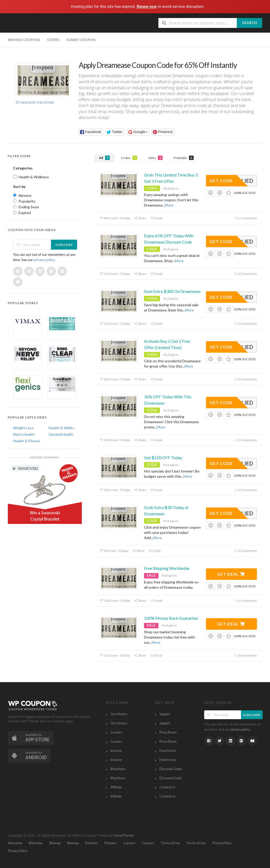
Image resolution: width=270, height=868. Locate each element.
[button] (91, 132)
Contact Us (167, 787)
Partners (91, 843)
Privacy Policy (222, 843)
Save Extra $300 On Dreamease (172, 291)
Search (250, 23)
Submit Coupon (81, 40)
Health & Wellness (63, 428)
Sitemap (55, 843)
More (169, 205)
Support (165, 714)
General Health (61, 434)
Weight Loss (23, 428)
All (104, 158)
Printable (184, 158)
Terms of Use (170, 843)
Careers (116, 732)
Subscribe (64, 245)
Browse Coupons (24, 40)
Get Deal (231, 574)
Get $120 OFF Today (163, 457)
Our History (119, 714)
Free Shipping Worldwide (167, 568)
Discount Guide (171, 769)
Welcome (15, 843)
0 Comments (246, 218)
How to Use (168, 751)
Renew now (147, 7)
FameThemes (124, 835)
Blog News (118, 769)
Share (140, 218)
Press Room (168, 732)
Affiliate (116, 787)
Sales (155, 158)
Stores (53, 40)
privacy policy (44, 260)
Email (156, 218)
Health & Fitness (27, 441)
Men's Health (24, 434)
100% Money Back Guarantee (171, 618)
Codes (129, 158)
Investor (116, 751)
